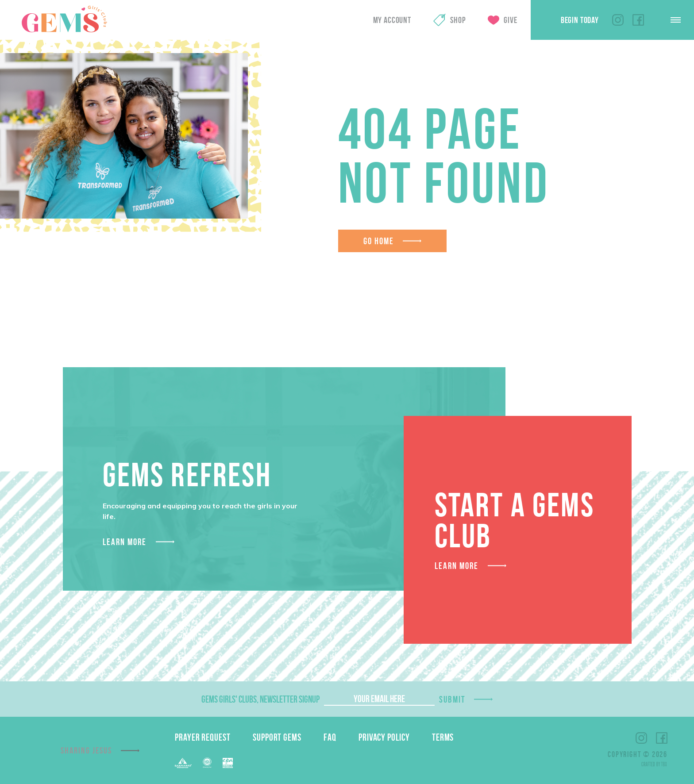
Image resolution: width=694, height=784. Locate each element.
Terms (443, 737)
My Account (392, 20)
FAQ (330, 737)
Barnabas (183, 763)
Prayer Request (203, 737)
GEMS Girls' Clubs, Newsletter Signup (260, 699)
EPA (228, 763)
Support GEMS (277, 737)
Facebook (638, 20)
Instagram (618, 20)
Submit (452, 699)
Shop (458, 20)
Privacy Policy (384, 737)
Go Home (379, 241)
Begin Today (580, 20)
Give (510, 20)
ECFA (207, 763)
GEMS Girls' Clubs (64, 19)
